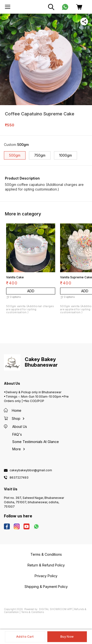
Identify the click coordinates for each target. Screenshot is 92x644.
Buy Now (67, 637)
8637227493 (19, 478)
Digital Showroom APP (55, 609)
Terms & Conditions (33, 612)
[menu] (8, 7)
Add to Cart (25, 637)
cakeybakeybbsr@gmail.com (31, 470)
